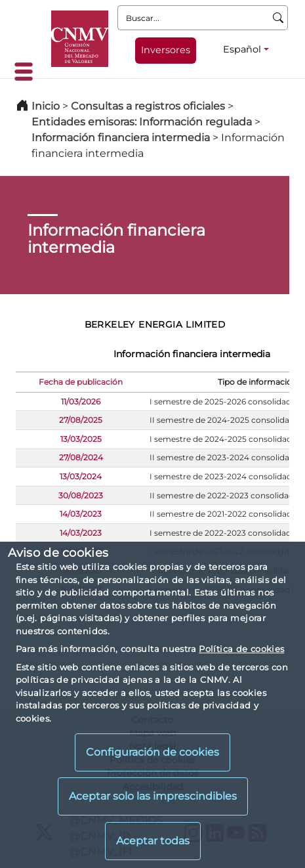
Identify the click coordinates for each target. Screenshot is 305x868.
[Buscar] (278, 18)
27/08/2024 (81, 457)
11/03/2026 (81, 401)
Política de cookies (241, 649)
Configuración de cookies (152, 752)
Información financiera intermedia (121, 138)
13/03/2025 (81, 439)
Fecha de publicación (81, 382)
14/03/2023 (81, 514)
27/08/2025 (81, 420)
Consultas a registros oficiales (148, 106)
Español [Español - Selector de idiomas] (242, 49)
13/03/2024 (81, 476)
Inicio (46, 106)
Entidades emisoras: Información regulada (142, 122)
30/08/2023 (81, 495)
